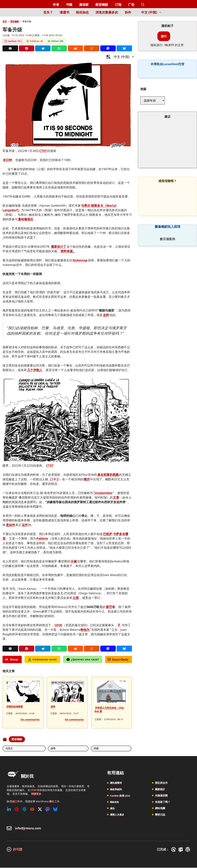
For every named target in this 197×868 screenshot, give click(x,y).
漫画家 (84, 5)
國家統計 (160, 789)
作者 (56, 5)
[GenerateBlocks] (181, 850)
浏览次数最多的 (107, 12)
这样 (106, 315)
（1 (51, 479)
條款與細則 (116, 789)
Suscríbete (118, 659)
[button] (143, 5)
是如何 (10, 525)
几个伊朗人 (35, 370)
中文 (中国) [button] (153, 12)
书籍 (69, 5)
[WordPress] (24, 810)
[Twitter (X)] (40, 810)
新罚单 (111, 607)
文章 (116, 497)
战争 (53, 707)
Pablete (42, 538)
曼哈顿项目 (26, 219)
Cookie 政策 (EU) (120, 796)
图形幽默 (102, 5)
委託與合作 (161, 783)
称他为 (85, 630)
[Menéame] (92, 48)
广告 (131, 5)
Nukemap (80, 260)
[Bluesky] (124, 48)
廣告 (113, 808)
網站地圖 (160, 808)
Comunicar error (42, 659)
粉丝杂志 (82, 12)
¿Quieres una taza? (83, 659)
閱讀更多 (36, 794)
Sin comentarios (30, 720)
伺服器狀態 (161, 796)
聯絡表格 (115, 802)
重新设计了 (58, 247)
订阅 (118, 5)
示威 (74, 561)
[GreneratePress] (174, 850)
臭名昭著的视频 (108, 475)
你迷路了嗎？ (163, 802)
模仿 (87, 479)
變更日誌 (160, 815)
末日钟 (7, 160)
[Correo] (10, 48)
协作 (128, 12)
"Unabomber (103, 493)
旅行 (164, 36)
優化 (52, 802)
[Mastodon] (108, 48)
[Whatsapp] (59, 48)
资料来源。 (68, 251)
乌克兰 (9, 748)
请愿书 (64, 12)
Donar (12, 659)
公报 (76, 598)
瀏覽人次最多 (118, 815)
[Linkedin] (9, 810)
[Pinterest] (27, 48)
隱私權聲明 (116, 783)
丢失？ (48, 12)
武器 (38, 748)
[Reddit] (75, 48)
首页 (5, 21)
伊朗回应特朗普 (15, 707)
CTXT (43, 151)
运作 (25, 525)
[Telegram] (43, 48)
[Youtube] (32, 810)
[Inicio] (34, 14)
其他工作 (15, 802)
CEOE (58, 625)
